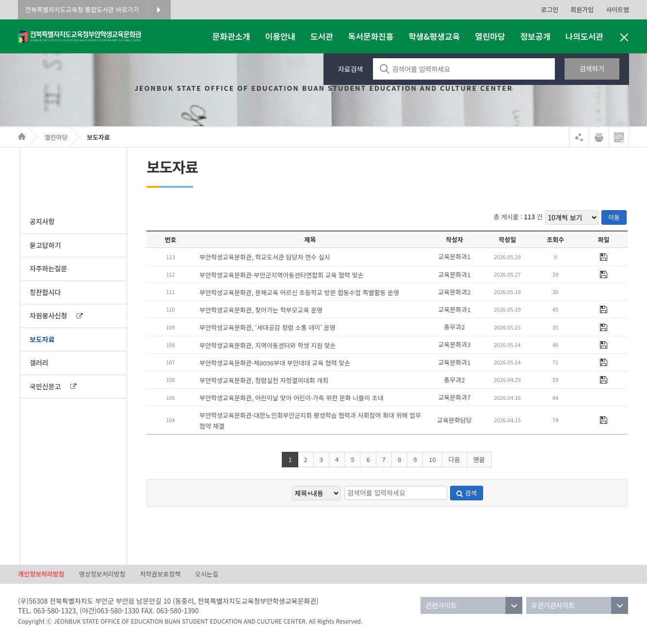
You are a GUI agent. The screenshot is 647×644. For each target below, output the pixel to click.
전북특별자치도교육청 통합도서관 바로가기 (82, 9)
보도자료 (98, 137)
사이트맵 (617, 9)
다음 (454, 459)
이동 (614, 217)
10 (432, 459)
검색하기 (592, 68)
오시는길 (207, 574)
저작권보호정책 (160, 574)
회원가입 (582, 9)
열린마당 (56, 137)
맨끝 (479, 459)
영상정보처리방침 (102, 574)
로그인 (550, 9)
